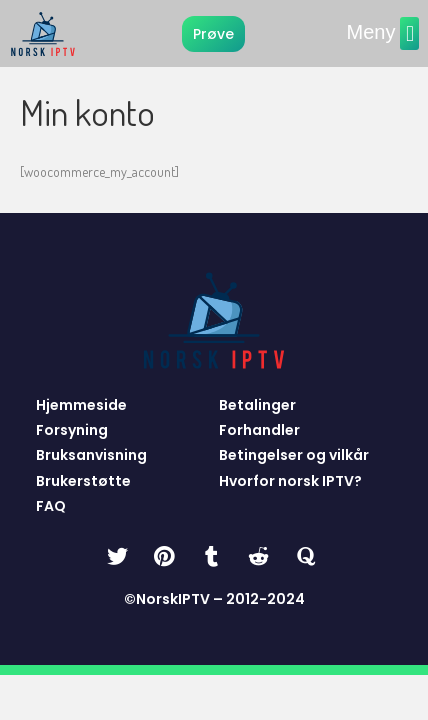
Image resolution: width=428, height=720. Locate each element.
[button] (409, 33)
